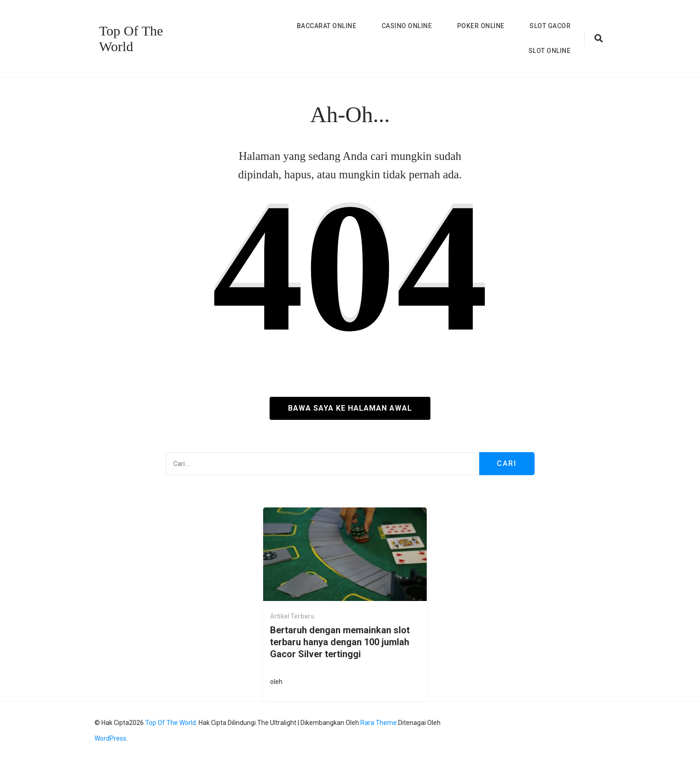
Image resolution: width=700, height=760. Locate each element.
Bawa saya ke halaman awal (350, 408)
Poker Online (481, 26)
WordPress (110, 738)
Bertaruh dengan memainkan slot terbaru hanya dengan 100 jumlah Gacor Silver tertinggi (340, 642)
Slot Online (550, 51)
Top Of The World (131, 38)
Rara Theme (379, 723)
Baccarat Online (327, 26)
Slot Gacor (550, 26)
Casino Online (407, 26)
